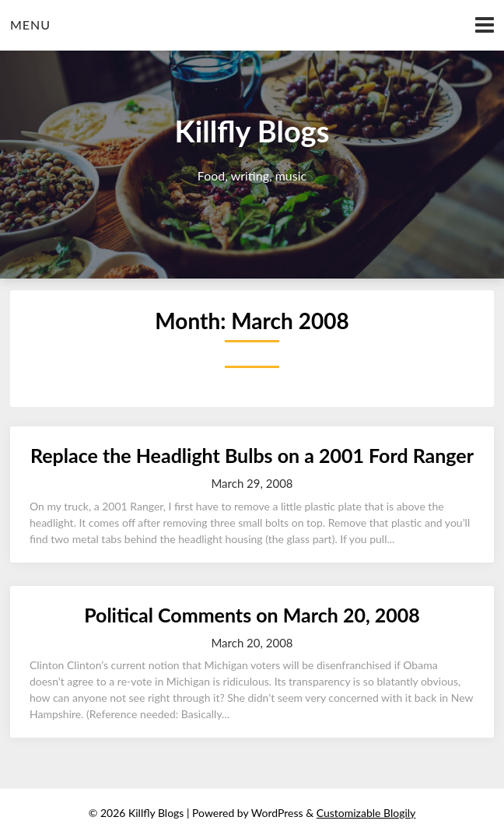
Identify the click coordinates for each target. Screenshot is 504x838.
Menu (30, 25)
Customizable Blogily (366, 813)
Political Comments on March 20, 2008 (252, 615)
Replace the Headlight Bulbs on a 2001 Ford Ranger (252, 455)
